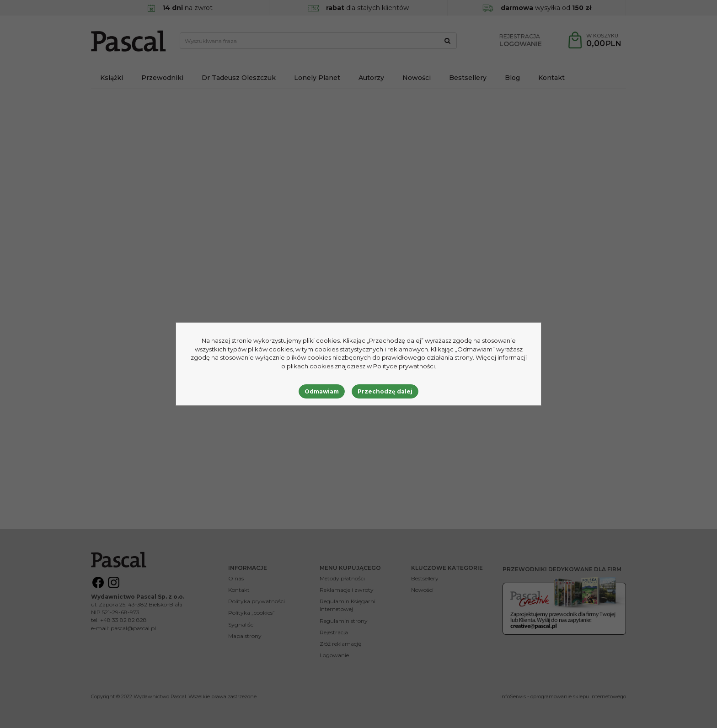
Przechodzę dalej (385, 391)
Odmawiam (322, 391)
